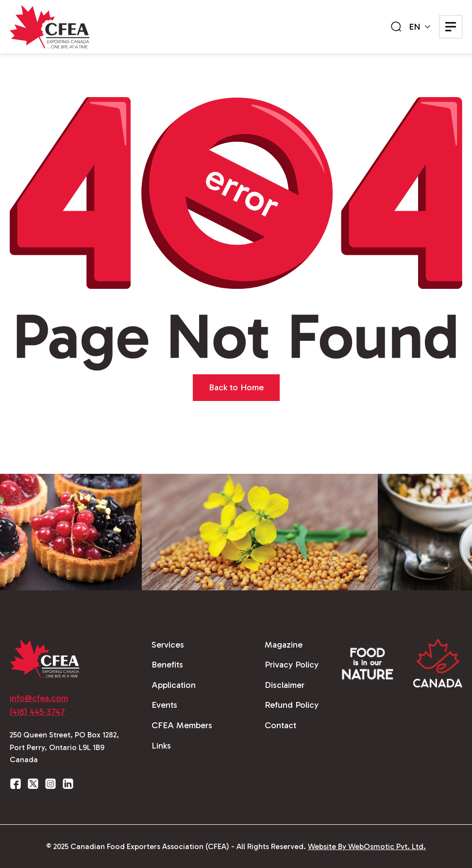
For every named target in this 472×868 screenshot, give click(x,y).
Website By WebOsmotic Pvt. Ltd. (367, 846)
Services (168, 645)
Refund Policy (292, 705)
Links (161, 746)
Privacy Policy (292, 665)
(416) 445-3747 (37, 712)
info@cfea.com (39, 698)
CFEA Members (182, 725)
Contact (280, 725)
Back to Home (236, 387)
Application (174, 685)
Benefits (167, 665)
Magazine (284, 645)
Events (164, 705)
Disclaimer (285, 685)
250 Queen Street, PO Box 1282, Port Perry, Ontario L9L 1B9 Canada (64, 747)
